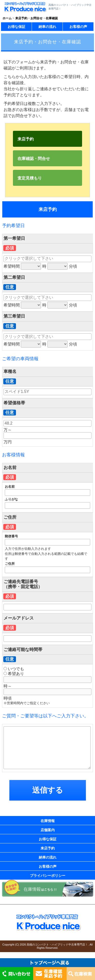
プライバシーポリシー (48, 876)
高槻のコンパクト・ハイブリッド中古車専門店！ (57, 945)
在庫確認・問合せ (34, 159)
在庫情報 (48, 821)
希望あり (14, 674)
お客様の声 (78, 27)
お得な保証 (16, 27)
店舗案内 (48, 830)
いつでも (14, 669)
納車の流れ (47, 27)
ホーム (7, 18)
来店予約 (26, 139)
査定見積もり (30, 178)
